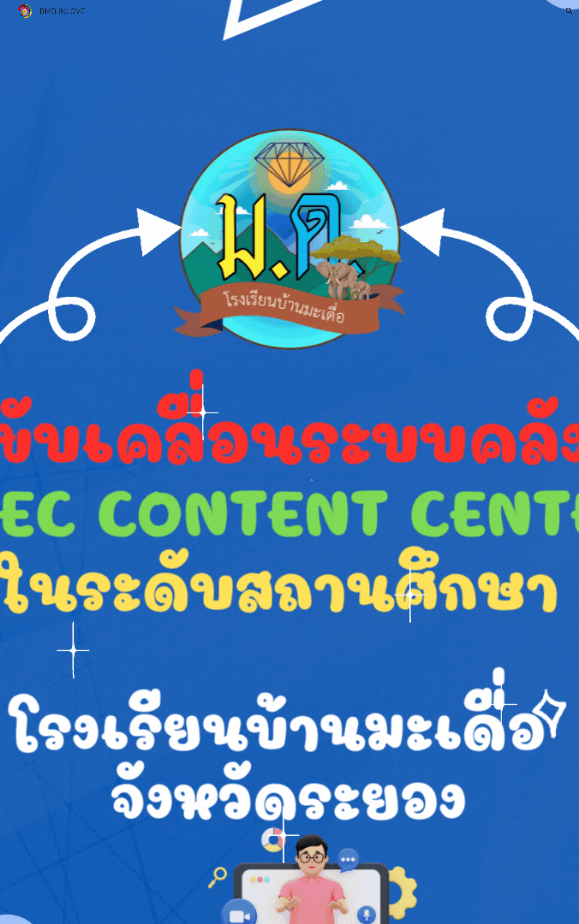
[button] (569, 11)
